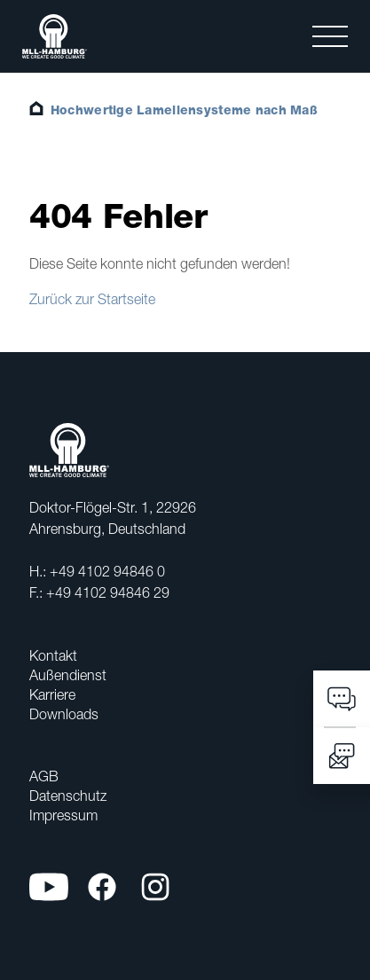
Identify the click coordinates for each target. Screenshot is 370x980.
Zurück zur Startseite (92, 299)
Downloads (64, 714)
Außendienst (68, 675)
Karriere (52, 694)
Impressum (63, 815)
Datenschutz (68, 796)
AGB (44, 776)
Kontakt (53, 655)
